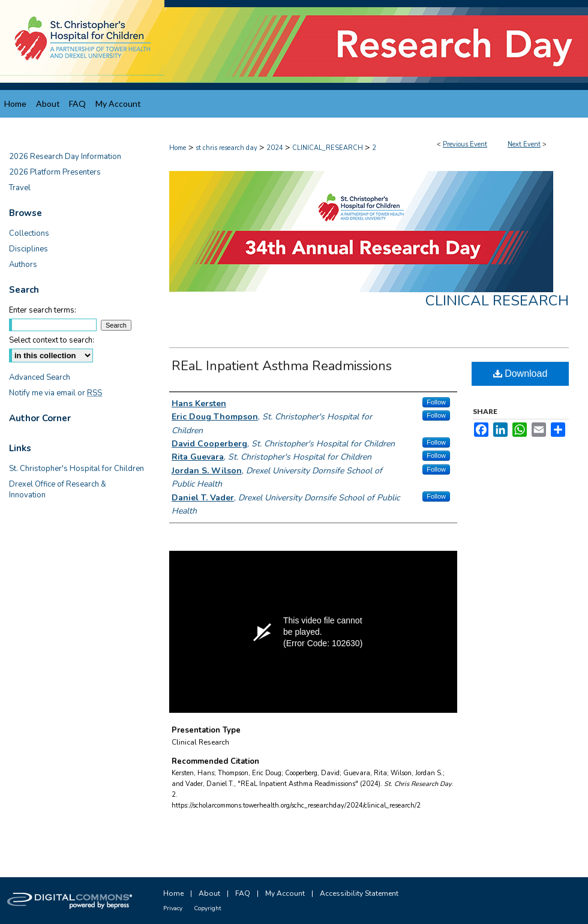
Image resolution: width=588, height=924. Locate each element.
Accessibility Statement (359, 893)
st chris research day (227, 148)
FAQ (243, 893)
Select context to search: (52, 340)
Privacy (173, 908)
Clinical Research (497, 301)
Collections (29, 233)
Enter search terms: (43, 310)
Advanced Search (40, 377)
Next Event (524, 144)
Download (520, 373)
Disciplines (28, 249)
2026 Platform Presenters (55, 172)
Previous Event (465, 144)
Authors (23, 265)
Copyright (208, 908)
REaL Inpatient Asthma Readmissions (282, 366)
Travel (20, 188)
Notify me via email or (55, 393)
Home (178, 148)
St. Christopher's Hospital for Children (76, 469)
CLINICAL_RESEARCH (328, 148)
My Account (285, 893)
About (209, 893)
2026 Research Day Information (65, 157)
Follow (436, 402)
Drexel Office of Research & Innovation (58, 490)
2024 (276, 148)
